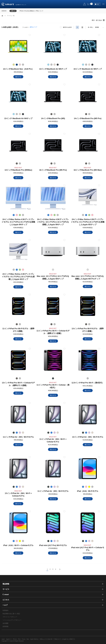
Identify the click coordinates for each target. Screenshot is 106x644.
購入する (18, 77)
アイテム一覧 (11, 16)
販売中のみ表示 (67, 27)
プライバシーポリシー (10, 617)
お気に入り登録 (30, 35)
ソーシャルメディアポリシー (12, 620)
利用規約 (5, 610)
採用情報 (5, 626)
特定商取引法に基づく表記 (11, 614)
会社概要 (5, 623)
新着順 (97, 27)
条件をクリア (34, 27)
